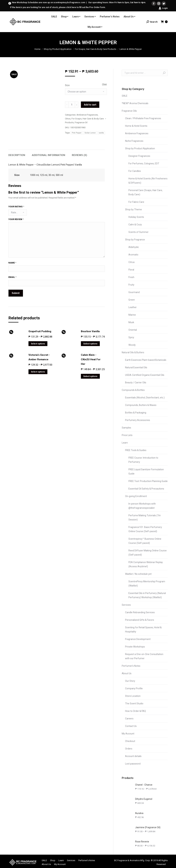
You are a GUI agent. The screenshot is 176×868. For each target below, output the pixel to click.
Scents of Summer (138, 232)
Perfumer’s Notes (131, 666)
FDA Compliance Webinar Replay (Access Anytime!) (146, 564)
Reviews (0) (79, 155)
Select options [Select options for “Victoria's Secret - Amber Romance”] (38, 372)
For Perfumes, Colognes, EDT (144, 164)
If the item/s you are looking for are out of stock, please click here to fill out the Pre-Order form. (58, 7)
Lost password (133, 764)
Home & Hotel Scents (136, 126)
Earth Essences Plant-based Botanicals (146, 360)
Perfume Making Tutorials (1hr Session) (145, 518)
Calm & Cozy (135, 225)
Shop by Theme (133, 209)
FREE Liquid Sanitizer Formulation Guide (146, 472)
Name (12, 263)
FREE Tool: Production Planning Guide (148, 481)
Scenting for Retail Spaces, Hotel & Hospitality (143, 630)
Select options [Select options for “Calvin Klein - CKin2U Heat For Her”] (90, 376)
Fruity (131, 285)
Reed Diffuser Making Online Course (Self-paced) (148, 553)
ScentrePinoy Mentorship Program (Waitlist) (147, 584)
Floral (131, 270)
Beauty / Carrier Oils (136, 383)
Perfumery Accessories (138, 420)
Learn (125, 443)
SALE (125, 96)
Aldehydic (134, 247)
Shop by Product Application (58, 49)
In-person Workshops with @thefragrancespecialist (142, 506)
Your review (16, 219)
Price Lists (127, 435)
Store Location (133, 696)
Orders (129, 749)
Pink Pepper (77, 133)
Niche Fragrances (134, 141)
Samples (126, 428)
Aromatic (133, 255)
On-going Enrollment (136, 496)
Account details (133, 756)
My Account (128, 734)
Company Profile (134, 688)
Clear (104, 84)
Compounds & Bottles (133, 390)
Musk (131, 322)
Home (37, 49)
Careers (129, 719)
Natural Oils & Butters (133, 352)
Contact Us (131, 726)
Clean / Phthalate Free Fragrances (143, 118)
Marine (132, 315)
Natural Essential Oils (136, 367)
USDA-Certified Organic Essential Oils (145, 375)
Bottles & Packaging (136, 413)
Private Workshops (135, 647)
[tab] (17, 154)
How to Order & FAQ (135, 711)
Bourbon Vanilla (90, 331)
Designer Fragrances (139, 156)
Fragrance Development (138, 639)
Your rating (16, 207)
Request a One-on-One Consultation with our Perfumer (144, 656)
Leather (133, 307)
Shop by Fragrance (135, 240)
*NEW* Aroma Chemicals (135, 103)
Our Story (130, 681)
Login (163, 8)
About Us (127, 673)
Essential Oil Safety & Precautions (146, 489)
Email (12, 277)
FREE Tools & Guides (136, 450)
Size (67, 85)
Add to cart (90, 105)
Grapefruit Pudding (40, 331)
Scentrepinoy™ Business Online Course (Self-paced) (145, 541)
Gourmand (134, 292)
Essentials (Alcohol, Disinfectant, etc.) (145, 398)
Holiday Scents (136, 217)
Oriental (133, 330)
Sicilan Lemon (90, 133)
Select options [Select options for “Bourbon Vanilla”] (90, 344)
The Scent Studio (134, 703)
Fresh (131, 277)
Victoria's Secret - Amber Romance (39, 357)
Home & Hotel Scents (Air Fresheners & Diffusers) (148, 181)
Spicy (131, 337)
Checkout (130, 741)
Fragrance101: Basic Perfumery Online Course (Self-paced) (145, 529)
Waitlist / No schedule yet (138, 574)
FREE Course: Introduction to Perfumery (143, 460)
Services (126, 605)
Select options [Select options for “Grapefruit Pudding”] (38, 344)
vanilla (101, 133)
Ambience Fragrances (87, 115)
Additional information (48, 155)
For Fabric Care (136, 202)
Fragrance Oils (129, 111)
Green (132, 300)
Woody (132, 345)
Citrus (68, 119)
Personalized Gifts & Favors (140, 620)
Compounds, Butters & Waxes (141, 405)
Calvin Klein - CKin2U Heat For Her (91, 359)
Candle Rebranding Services (140, 612)
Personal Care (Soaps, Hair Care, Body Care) (146, 192)
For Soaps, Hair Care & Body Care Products (96, 49)
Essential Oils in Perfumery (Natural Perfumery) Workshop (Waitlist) (147, 595)
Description (17, 155)
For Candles (135, 171)
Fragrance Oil (81, 122)
